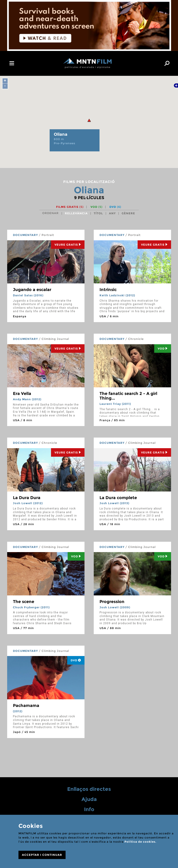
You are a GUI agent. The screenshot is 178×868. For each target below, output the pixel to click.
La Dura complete (118, 498)
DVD (115, 207)
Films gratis (70, 207)
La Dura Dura (27, 498)
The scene (24, 602)
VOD (97, 207)
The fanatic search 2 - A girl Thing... (128, 396)
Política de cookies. (140, 842)
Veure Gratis (68, 245)
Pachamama (26, 706)
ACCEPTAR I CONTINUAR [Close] (42, 855)
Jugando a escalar (32, 290)
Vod (163, 349)
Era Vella (22, 394)
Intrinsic (108, 290)
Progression (112, 602)
